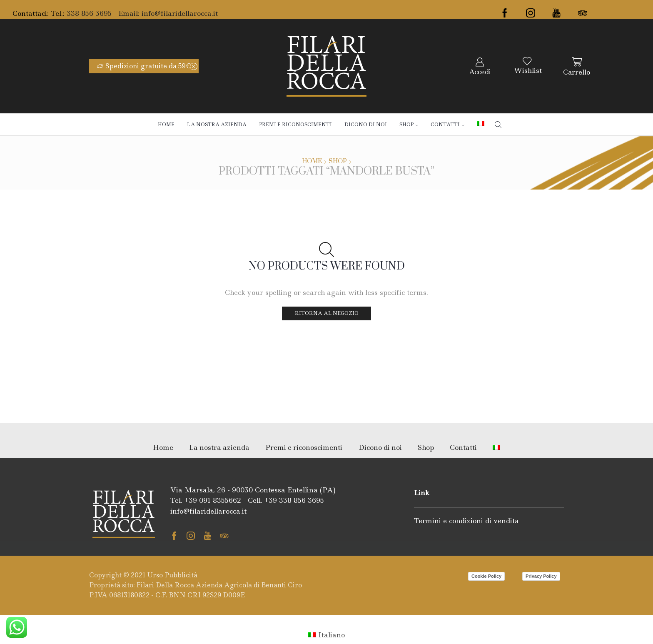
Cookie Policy (486, 576)
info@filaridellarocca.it (180, 13)
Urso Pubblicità (172, 575)
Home (166, 125)
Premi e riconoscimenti (295, 125)
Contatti (447, 125)
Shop (409, 125)
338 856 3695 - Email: (104, 13)
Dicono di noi (366, 125)
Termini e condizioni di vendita (466, 521)
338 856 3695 (302, 500)
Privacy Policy (541, 576)
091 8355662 (220, 500)
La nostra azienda (217, 125)
